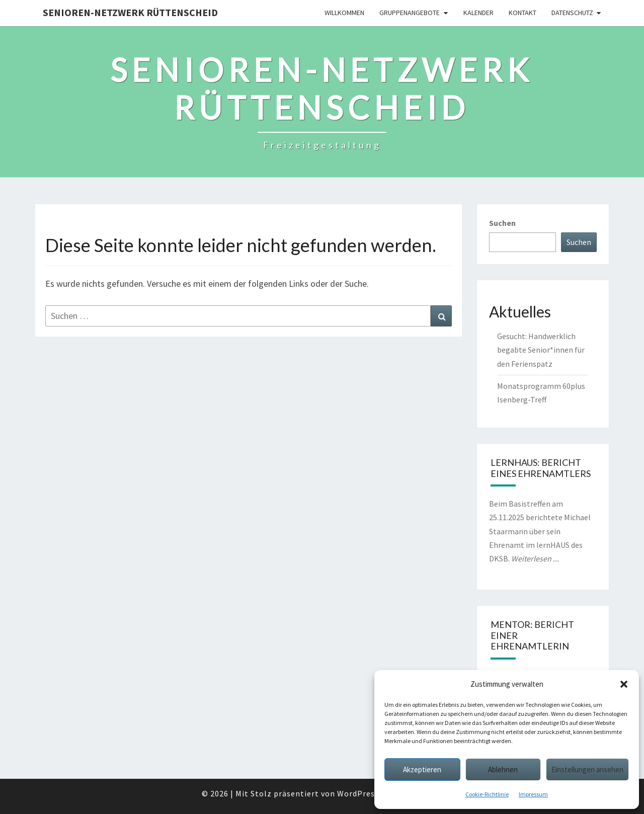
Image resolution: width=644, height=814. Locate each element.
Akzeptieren (422, 769)
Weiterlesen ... (535, 558)
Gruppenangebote (410, 13)
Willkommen (344, 13)
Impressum (533, 794)
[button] (624, 684)
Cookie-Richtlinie (487, 794)
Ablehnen (503, 769)
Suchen (502, 223)
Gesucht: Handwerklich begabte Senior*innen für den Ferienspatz (541, 350)
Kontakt (522, 13)
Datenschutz (572, 13)
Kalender (478, 13)
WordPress (358, 793)
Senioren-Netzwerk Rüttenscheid (130, 12)
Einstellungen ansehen (587, 769)
